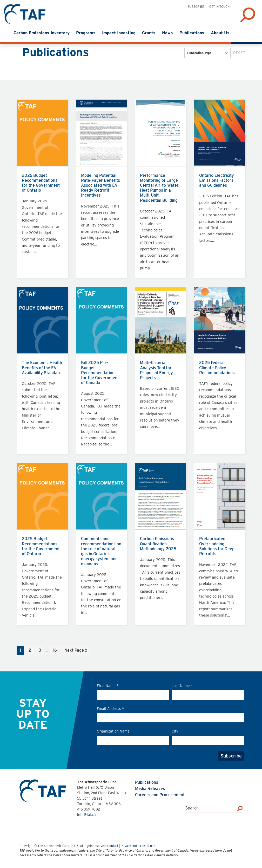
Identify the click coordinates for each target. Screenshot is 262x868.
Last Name (182, 686)
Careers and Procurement (160, 795)
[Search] (240, 808)
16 (56, 651)
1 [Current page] (22, 651)
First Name (108, 686)
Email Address (110, 709)
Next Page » (76, 651)
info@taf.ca (86, 815)
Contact (113, 846)
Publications (147, 782)
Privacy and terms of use (138, 846)
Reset (239, 53)
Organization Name (113, 731)
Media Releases (150, 789)
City (175, 731)
